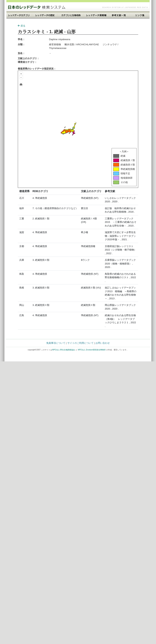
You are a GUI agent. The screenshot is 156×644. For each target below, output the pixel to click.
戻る (22, 26)
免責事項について (56, 343)
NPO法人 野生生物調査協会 (64, 350)
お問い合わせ (103, 343)
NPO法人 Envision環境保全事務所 (92, 350)
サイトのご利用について (80, 343)
